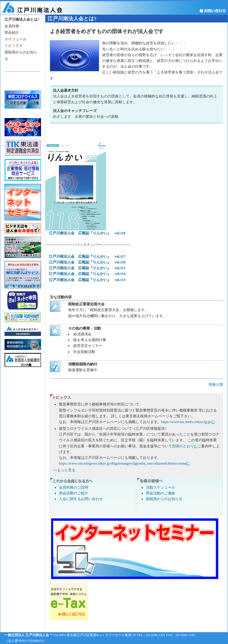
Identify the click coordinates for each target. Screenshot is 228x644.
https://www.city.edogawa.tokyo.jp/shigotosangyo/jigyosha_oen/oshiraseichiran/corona (123, 463)
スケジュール (16, 39)
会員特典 (12, 26)
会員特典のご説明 (74, 487)
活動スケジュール (161, 487)
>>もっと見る (64, 470)
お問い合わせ (213, 11)
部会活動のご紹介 (74, 493)
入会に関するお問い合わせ (81, 499)
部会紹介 (12, 32)
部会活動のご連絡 (161, 493)
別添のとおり (183, 446)
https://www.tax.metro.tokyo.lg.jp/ (186, 422)
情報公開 (216, 385)
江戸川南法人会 (40, 8)
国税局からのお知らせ (164, 499)
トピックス (14, 46)
